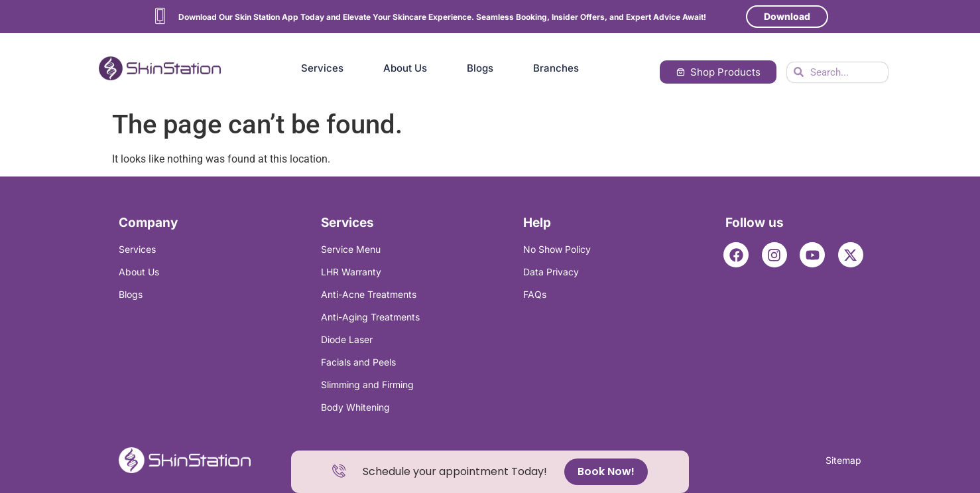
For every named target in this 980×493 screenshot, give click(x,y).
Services (322, 68)
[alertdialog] (490, 472)
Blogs (480, 68)
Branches (556, 68)
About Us (405, 68)
